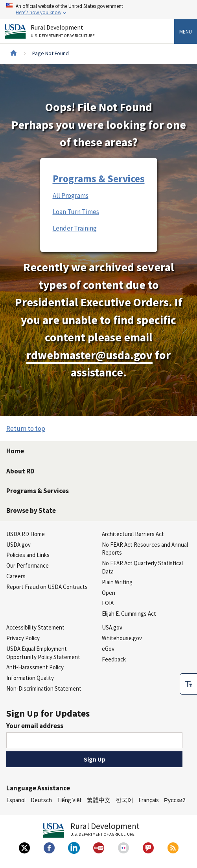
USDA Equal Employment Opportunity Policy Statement (43, 653)
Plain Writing (117, 582)
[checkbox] (188, 684)
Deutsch (41, 800)
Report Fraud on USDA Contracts (47, 587)
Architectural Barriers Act (133, 534)
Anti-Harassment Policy (35, 667)
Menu (186, 32)
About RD (20, 471)
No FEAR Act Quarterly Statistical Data (142, 567)
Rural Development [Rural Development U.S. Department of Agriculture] (64, 33)
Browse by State (31, 510)
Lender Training (75, 228)
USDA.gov (18, 545)
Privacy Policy (23, 638)
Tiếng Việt (70, 800)
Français (149, 800)
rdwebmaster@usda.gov (89, 355)
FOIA (108, 603)
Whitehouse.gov (122, 638)
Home (15, 451)
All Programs (71, 196)
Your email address (35, 726)
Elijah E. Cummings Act (129, 614)
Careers (16, 576)
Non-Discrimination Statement (44, 688)
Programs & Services (99, 179)
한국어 (124, 800)
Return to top (26, 428)
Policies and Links (28, 555)
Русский (175, 800)
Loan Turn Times (76, 212)
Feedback (114, 659)
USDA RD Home (26, 534)
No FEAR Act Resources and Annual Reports (145, 549)
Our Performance (28, 565)
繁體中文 (99, 800)
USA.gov (112, 627)
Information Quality (30, 678)
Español (16, 800)
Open (109, 593)
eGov (108, 649)
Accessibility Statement (35, 627)
